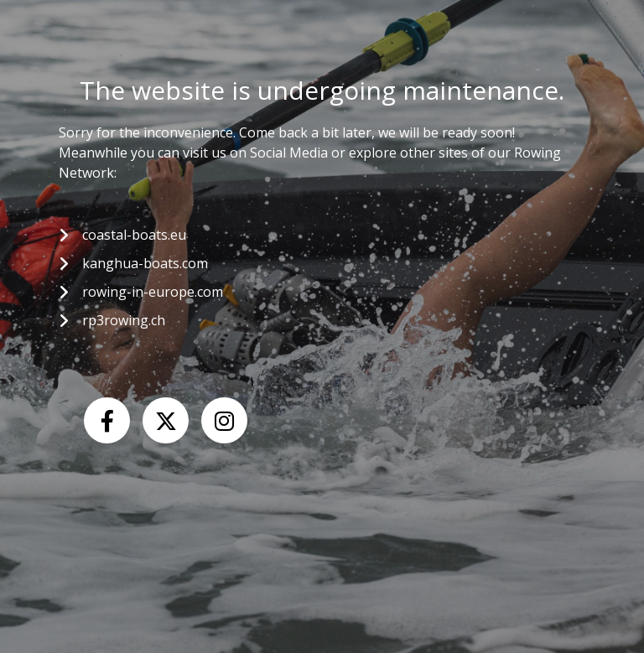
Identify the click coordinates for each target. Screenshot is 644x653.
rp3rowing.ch (124, 320)
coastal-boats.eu (134, 235)
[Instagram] (224, 420)
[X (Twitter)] (166, 420)
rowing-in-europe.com (153, 292)
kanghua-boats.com (145, 263)
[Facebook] (107, 420)
